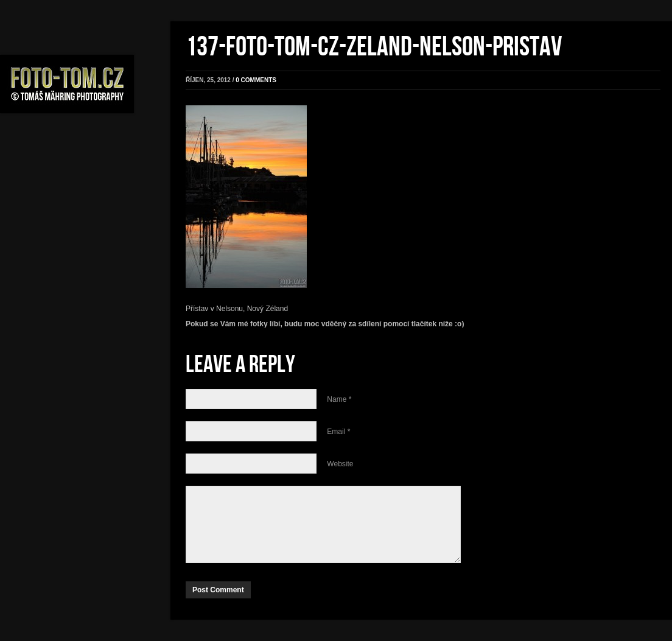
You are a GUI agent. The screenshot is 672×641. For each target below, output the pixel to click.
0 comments (256, 80)
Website (340, 464)
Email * (338, 432)
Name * (339, 399)
